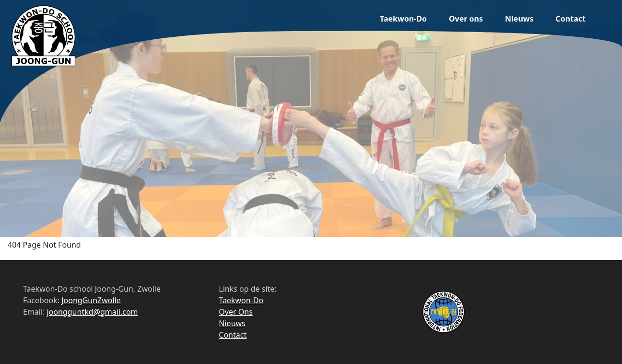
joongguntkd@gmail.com (93, 312)
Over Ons (235, 312)
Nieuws (519, 19)
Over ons (466, 19)
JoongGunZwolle (91, 300)
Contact (571, 19)
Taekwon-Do (403, 19)
